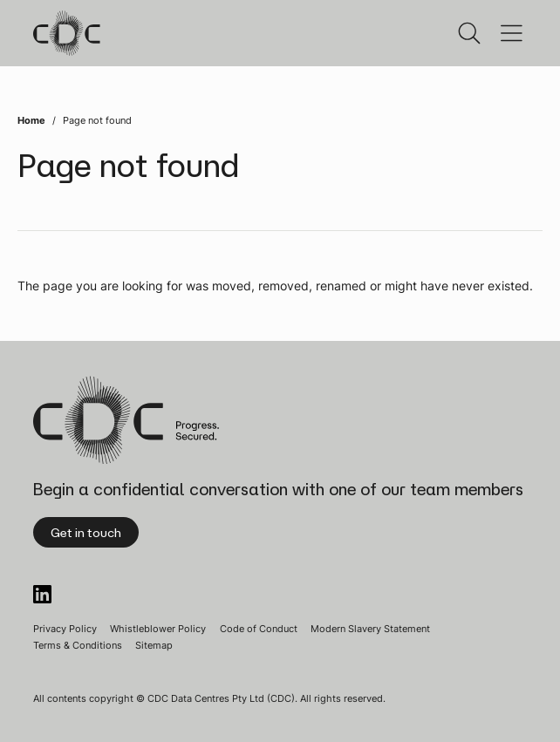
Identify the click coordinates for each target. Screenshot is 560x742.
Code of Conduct (259, 629)
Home (31, 120)
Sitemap (154, 645)
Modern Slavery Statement (370, 629)
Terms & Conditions (78, 645)
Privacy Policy (65, 629)
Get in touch (86, 532)
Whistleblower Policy (158, 629)
